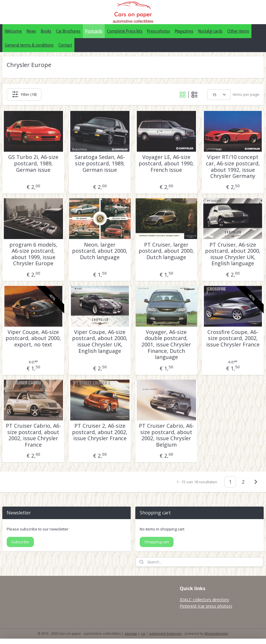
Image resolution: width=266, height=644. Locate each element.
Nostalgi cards (210, 31)
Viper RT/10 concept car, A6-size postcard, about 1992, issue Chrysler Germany (233, 167)
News (31, 31)
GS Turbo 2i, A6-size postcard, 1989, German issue (33, 163)
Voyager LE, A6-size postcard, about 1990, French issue (166, 163)
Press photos (159, 31)
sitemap (131, 633)
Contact (65, 45)
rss (143, 633)
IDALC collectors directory (204, 600)
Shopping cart (157, 542)
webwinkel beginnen (165, 633)
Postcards (94, 31)
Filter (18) (24, 94)
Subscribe (20, 542)
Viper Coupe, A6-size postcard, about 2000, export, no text (33, 338)
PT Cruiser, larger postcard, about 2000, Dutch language (166, 251)
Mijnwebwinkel (216, 633)
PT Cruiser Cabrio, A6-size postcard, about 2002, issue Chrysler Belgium (166, 435)
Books (46, 31)
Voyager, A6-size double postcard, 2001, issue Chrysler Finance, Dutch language (166, 345)
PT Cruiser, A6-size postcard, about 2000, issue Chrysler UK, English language (233, 254)
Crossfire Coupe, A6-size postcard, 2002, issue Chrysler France (233, 338)
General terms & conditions (29, 45)
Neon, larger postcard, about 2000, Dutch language (100, 251)
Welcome (13, 31)
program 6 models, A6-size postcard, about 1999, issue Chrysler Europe (33, 254)
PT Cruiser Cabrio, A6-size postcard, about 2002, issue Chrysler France (33, 435)
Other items (238, 31)
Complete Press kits (125, 31)
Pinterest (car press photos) (206, 606)
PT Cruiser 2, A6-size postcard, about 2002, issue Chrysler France (100, 432)
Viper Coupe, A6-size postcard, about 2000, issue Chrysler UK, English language (100, 342)
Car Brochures (68, 31)
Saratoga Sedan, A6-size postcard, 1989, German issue (100, 163)
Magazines (184, 31)
